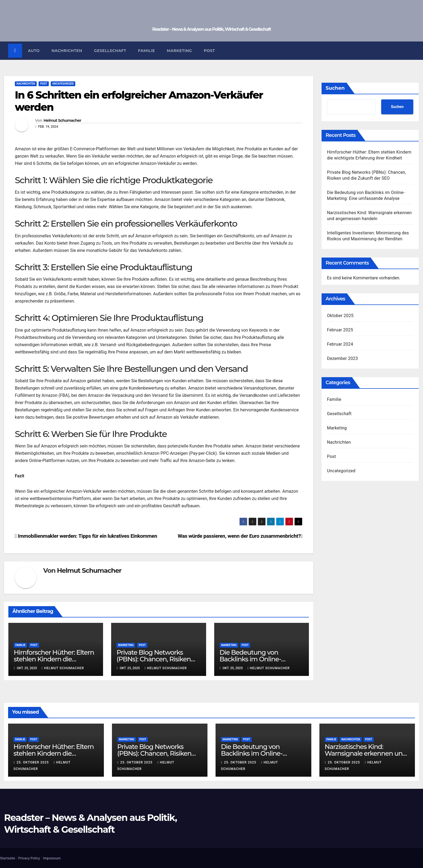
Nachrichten (67, 51)
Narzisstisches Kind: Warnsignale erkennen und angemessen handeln (366, 754)
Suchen (335, 88)
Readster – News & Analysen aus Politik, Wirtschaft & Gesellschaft (211, 29)
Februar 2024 (340, 344)
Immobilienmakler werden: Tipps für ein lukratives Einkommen (86, 536)
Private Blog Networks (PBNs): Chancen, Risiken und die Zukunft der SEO (154, 659)
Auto (34, 51)
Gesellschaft (110, 51)
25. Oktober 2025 (33, 763)
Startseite (8, 858)
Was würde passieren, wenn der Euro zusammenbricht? (240, 536)
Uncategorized (63, 84)
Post (209, 51)
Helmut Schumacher (62, 121)
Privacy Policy (29, 858)
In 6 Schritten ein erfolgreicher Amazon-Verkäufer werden (139, 101)
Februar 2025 (340, 330)
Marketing (180, 51)
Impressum (52, 858)
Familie (147, 51)
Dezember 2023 (342, 358)
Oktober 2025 (340, 316)
